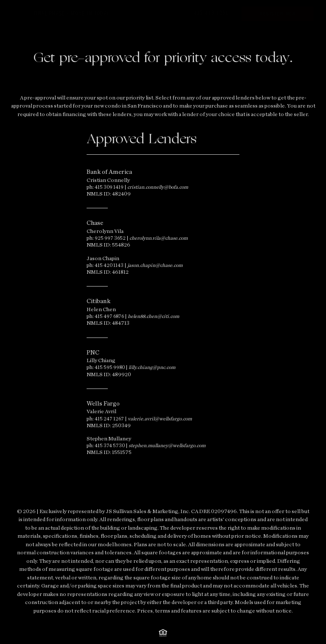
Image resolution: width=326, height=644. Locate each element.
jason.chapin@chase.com (155, 265)
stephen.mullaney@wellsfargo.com (167, 445)
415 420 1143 (109, 265)
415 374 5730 (110, 445)
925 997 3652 (110, 238)
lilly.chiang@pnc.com (152, 367)
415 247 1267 (109, 419)
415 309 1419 (109, 187)
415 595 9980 (110, 367)
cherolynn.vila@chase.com (159, 238)
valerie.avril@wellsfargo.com (160, 419)
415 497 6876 (109, 316)
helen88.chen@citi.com (153, 316)
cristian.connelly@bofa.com (158, 187)
